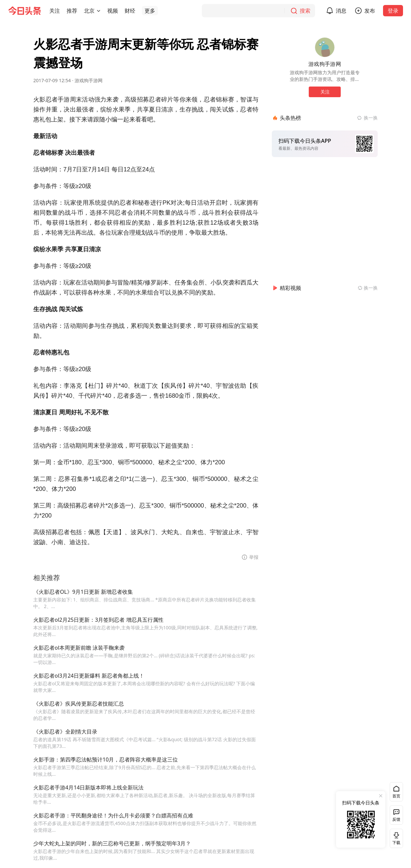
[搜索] (262, 11)
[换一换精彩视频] (368, 288)
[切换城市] (99, 11)
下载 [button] (395, 838)
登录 (397, 11)
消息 (345, 11)
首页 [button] (396, 796)
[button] (55, 11)
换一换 (371, 118)
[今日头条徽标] (25, 11)
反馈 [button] (396, 819)
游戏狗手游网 (89, 80)
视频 (113, 11)
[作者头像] (325, 47)
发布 (374, 11)
